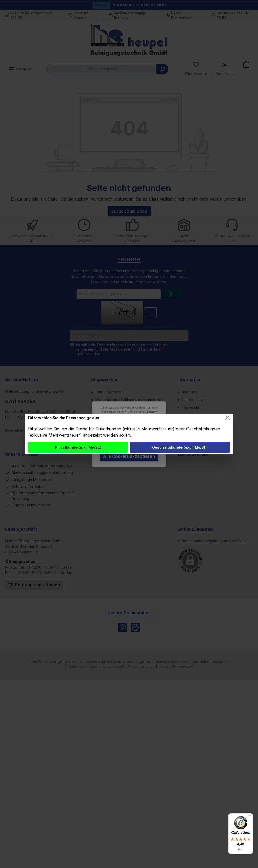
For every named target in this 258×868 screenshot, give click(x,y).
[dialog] (129, 434)
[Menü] (250, 816)
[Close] (227, 418)
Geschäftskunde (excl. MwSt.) (180, 447)
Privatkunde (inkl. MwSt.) (78, 447)
